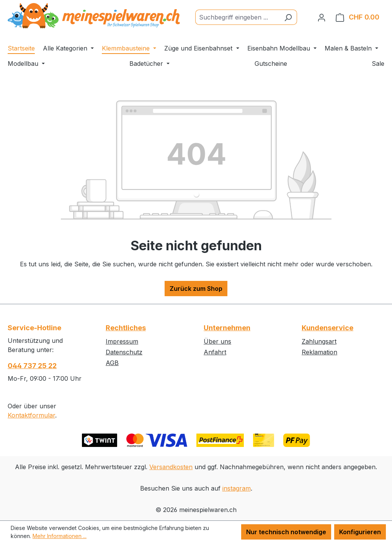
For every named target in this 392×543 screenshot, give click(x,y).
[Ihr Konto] (322, 17)
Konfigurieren (360, 532)
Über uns (217, 341)
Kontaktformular (31, 415)
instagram (237, 488)
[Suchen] (288, 17)
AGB (112, 363)
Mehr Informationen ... (60, 536)
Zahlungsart (319, 341)
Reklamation (319, 352)
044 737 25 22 (32, 366)
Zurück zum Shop (196, 289)
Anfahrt (215, 352)
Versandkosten (171, 467)
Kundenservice (327, 328)
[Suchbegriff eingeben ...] (237, 17)
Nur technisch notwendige (286, 532)
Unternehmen (227, 328)
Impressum (122, 341)
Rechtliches (126, 328)
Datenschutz (124, 352)
